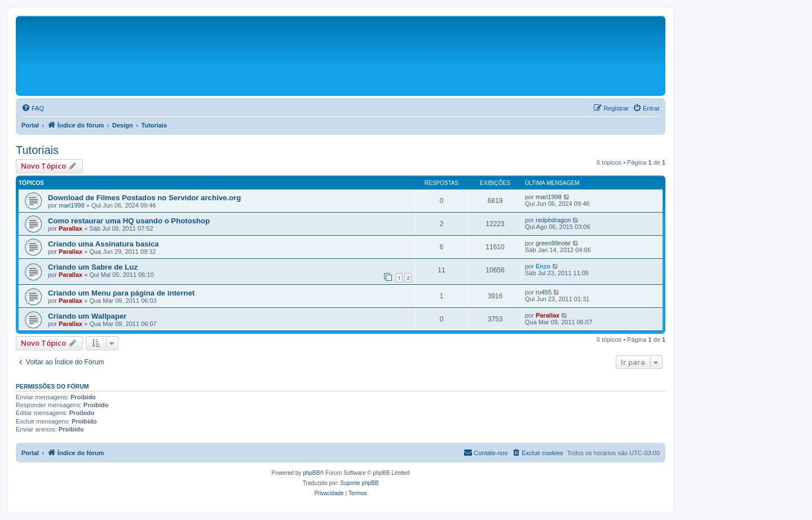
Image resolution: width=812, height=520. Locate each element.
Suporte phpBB (360, 483)
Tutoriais (37, 150)
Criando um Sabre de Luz (93, 267)
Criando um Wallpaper (87, 316)
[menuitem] (33, 108)
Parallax (70, 228)
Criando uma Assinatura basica (103, 244)
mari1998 (72, 205)
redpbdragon (553, 220)
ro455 (544, 292)
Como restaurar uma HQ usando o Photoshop (129, 221)
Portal (30, 125)
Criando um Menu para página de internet (121, 293)
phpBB (311, 473)
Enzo (543, 266)
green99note (553, 243)
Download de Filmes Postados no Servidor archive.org (144, 198)
